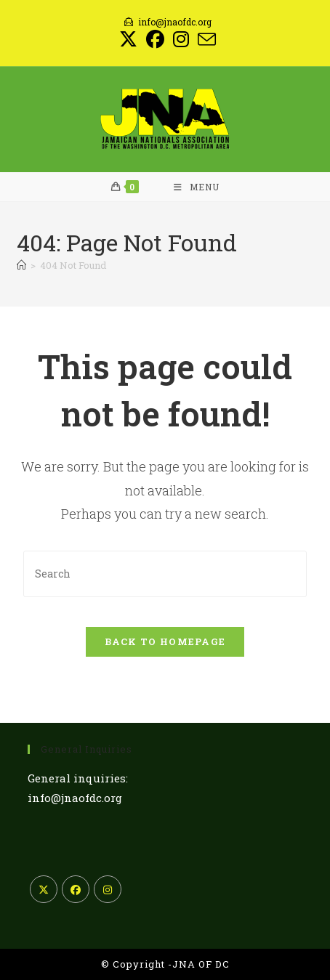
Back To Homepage (165, 641)
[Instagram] (108, 889)
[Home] (21, 265)
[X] (44, 889)
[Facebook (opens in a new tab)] (155, 40)
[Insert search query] (165, 574)
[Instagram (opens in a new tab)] (181, 40)
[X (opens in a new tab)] (128, 40)
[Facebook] (76, 889)
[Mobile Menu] (197, 187)
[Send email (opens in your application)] (205, 40)
